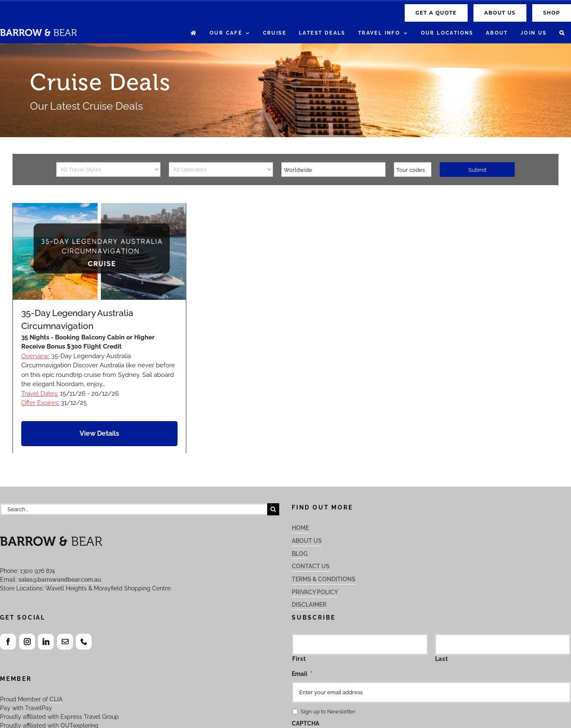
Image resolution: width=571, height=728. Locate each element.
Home (300, 528)
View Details (99, 433)
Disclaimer (309, 605)
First (299, 659)
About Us (307, 541)
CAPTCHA (306, 723)
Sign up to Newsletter (328, 712)
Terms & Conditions (324, 579)
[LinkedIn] (46, 642)
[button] (562, 33)
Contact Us (311, 566)
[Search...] (134, 509)
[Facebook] (8, 642)
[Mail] (65, 642)
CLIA (56, 699)
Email (302, 674)
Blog (300, 554)
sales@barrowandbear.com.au (60, 580)
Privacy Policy (315, 592)
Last (442, 659)
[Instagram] (27, 642)
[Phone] (84, 642)
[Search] (273, 509)
